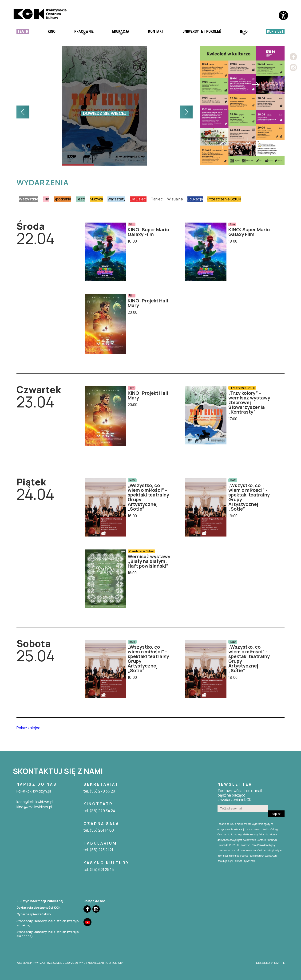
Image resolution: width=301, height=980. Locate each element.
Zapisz (276, 814)
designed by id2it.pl (270, 963)
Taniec (157, 199)
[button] (23, 112)
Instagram (293, 67)
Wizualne (175, 199)
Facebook (293, 57)
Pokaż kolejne (28, 728)
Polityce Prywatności (245, 861)
